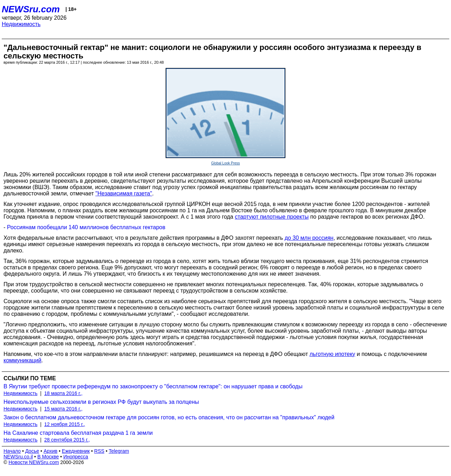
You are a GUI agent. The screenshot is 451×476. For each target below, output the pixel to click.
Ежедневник (76, 451)
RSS (99, 451)
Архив (51, 451)
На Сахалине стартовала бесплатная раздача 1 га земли (78, 433)
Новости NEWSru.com (34, 462)
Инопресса (76, 457)
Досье (32, 451)
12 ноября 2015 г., (65, 424)
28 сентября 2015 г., (67, 440)
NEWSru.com (31, 9)
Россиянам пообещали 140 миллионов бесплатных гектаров (86, 227)
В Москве (48, 457)
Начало (12, 451)
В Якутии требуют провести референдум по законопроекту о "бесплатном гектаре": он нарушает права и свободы (153, 386)
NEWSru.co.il (18, 457)
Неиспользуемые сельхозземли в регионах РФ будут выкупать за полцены (101, 402)
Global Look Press (225, 163)
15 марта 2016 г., (64, 409)
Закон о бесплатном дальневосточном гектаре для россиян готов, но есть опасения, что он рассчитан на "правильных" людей (169, 417)
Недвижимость (21, 24)
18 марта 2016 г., (64, 393)
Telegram (119, 451)
